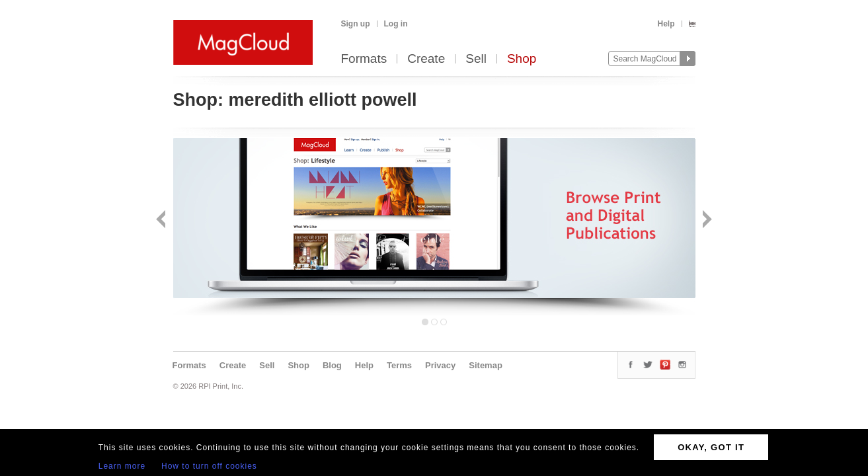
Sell (476, 59)
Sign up (356, 24)
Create (426, 59)
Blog (332, 365)
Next (706, 220)
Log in (396, 24)
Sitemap (486, 365)
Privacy (440, 365)
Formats (364, 59)
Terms (399, 365)
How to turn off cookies (209, 466)
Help (666, 24)
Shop (522, 59)
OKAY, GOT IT (711, 447)
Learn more (122, 466)
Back (162, 220)
